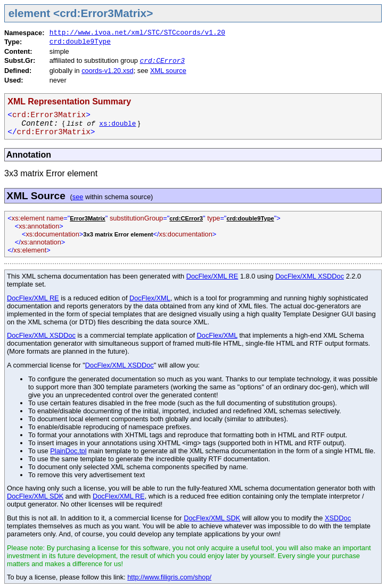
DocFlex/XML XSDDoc (310, 276)
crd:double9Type (80, 42)
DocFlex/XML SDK (35, 496)
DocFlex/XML (150, 298)
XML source (168, 71)
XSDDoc (338, 518)
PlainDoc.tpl (68, 451)
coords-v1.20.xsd (107, 71)
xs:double (117, 124)
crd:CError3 (162, 61)
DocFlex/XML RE (212, 276)
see (78, 197)
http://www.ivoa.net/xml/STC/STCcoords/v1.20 (137, 33)
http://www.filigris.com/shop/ (169, 577)
